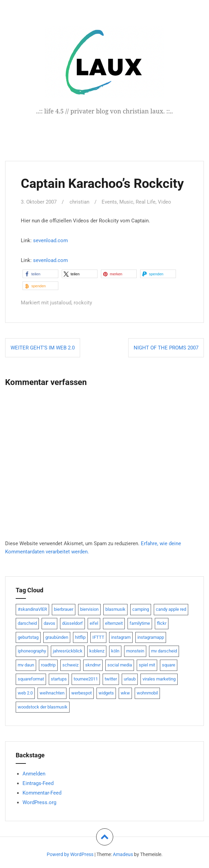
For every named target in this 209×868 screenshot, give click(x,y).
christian (79, 202)
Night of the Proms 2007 (166, 347)
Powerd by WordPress (70, 854)
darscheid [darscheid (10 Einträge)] (27, 623)
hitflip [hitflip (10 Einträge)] (80, 637)
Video (165, 202)
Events (109, 202)
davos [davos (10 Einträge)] (49, 623)
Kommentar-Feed (42, 792)
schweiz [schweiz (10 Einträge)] (70, 664)
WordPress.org (39, 802)
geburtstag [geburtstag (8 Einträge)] (28, 637)
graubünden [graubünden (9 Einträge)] (57, 637)
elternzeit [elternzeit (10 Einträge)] (114, 623)
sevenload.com (50, 240)
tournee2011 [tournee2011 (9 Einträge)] (86, 678)
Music (126, 202)
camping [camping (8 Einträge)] (141, 609)
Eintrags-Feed (38, 783)
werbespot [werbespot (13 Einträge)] (81, 692)
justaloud (61, 302)
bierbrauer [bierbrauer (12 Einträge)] (64, 609)
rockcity (83, 302)
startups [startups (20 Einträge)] (59, 678)
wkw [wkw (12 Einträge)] (125, 692)
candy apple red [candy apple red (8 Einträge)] (171, 609)
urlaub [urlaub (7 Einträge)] (130, 678)
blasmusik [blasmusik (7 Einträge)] (115, 609)
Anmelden (34, 773)
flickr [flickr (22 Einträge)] (162, 623)
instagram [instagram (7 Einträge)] (121, 637)
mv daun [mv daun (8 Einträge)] (26, 664)
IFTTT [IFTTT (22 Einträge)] (98, 637)
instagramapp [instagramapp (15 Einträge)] (151, 637)
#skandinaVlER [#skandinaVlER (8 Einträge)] (32, 609)
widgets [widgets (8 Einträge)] (106, 692)
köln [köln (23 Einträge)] (115, 651)
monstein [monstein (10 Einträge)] (135, 651)
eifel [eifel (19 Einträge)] (94, 623)
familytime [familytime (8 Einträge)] (140, 623)
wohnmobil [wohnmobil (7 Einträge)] (147, 692)
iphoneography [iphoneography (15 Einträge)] (32, 651)
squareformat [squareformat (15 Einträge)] (31, 678)
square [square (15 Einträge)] (169, 664)
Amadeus (123, 854)
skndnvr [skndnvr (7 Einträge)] (93, 664)
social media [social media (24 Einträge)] (120, 664)
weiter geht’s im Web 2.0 (43, 347)
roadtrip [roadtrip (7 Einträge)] (48, 664)
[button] (40, 273)
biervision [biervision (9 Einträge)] (89, 609)
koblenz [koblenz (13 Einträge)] (97, 651)
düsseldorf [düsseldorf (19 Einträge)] (72, 623)
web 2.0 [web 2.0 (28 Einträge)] (25, 692)
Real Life (146, 202)
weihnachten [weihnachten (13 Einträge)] (52, 692)
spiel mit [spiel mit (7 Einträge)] (147, 664)
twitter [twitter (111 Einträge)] (111, 678)
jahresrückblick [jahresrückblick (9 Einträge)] (68, 651)
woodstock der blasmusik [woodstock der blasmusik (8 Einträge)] (43, 706)
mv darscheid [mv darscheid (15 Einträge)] (164, 651)
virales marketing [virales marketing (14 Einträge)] (159, 678)
